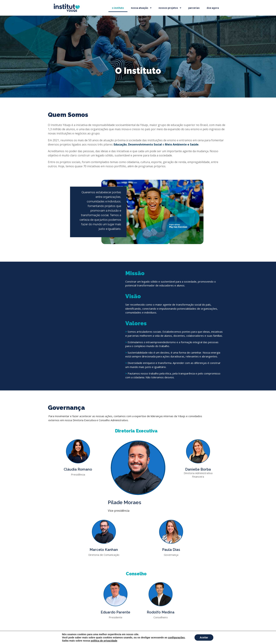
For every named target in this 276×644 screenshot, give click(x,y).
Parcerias (194, 8)
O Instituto (118, 8)
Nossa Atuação (141, 8)
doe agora (213, 8)
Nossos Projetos (170, 8)
